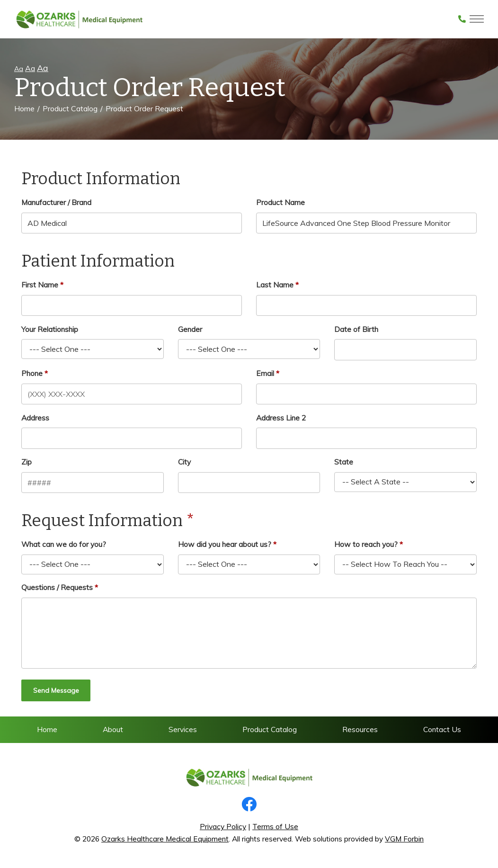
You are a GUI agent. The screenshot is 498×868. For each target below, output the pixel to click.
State (344, 462)
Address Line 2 (281, 418)
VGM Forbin (404, 839)
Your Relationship (50, 329)
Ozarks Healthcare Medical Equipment (165, 839)
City (184, 462)
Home (24, 108)
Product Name (280, 202)
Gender (190, 329)
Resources (360, 729)
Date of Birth (356, 329)
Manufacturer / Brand (56, 202)
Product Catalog (70, 108)
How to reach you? (366, 544)
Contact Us (442, 729)
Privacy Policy (223, 826)
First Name (40, 285)
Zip (27, 462)
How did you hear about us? (225, 544)
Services (183, 729)
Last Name (275, 285)
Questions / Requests (57, 587)
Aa (19, 69)
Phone (32, 373)
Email (265, 373)
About (113, 729)
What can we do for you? (64, 544)
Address (35, 418)
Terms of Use (275, 826)
